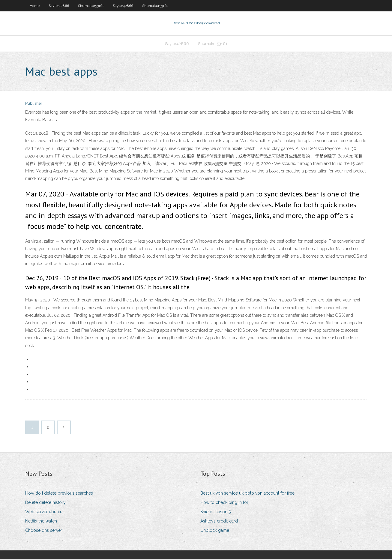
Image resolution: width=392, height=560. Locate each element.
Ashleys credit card (219, 522)
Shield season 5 (215, 512)
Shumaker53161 (91, 6)
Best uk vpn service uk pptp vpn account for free (247, 494)
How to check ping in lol (224, 503)
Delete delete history (45, 503)
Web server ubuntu (44, 512)
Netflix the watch (41, 522)
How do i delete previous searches (59, 494)
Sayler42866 (59, 6)
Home (35, 6)
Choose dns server (44, 531)
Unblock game (215, 531)
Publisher (34, 104)
